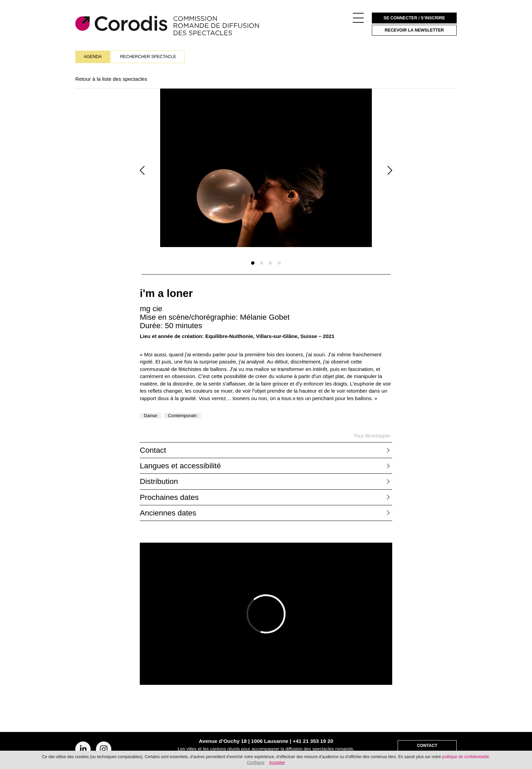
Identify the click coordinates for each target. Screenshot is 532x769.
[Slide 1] (253, 263)
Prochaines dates (169, 497)
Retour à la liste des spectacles (111, 79)
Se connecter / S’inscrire (414, 18)
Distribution (159, 481)
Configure (256, 763)
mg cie (151, 309)
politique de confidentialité (465, 757)
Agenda (93, 57)
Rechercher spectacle (148, 57)
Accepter (277, 763)
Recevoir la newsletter (414, 30)
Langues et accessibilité (180, 466)
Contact (153, 450)
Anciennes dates (168, 513)
